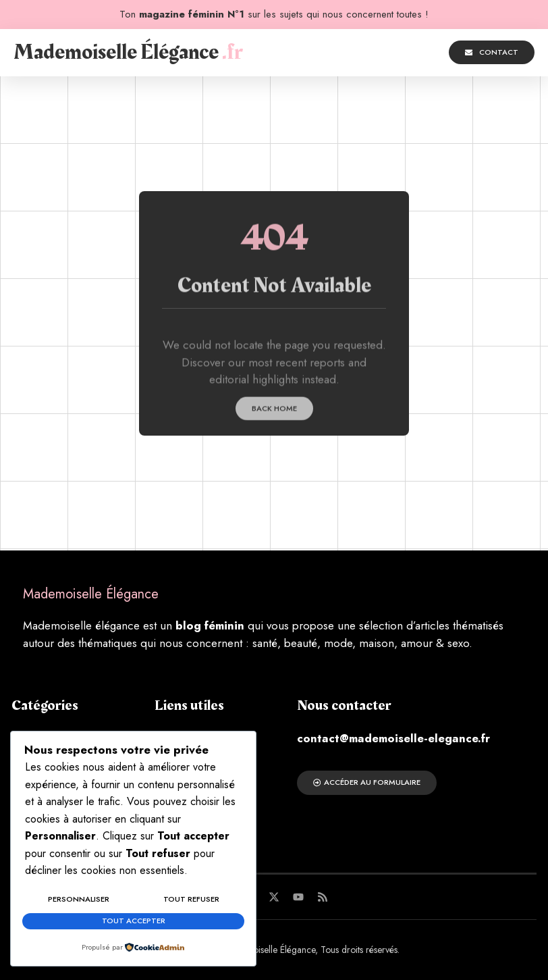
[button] (366, 53)
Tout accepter (133, 922)
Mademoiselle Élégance (128, 52)
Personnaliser (79, 902)
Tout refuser (191, 902)
